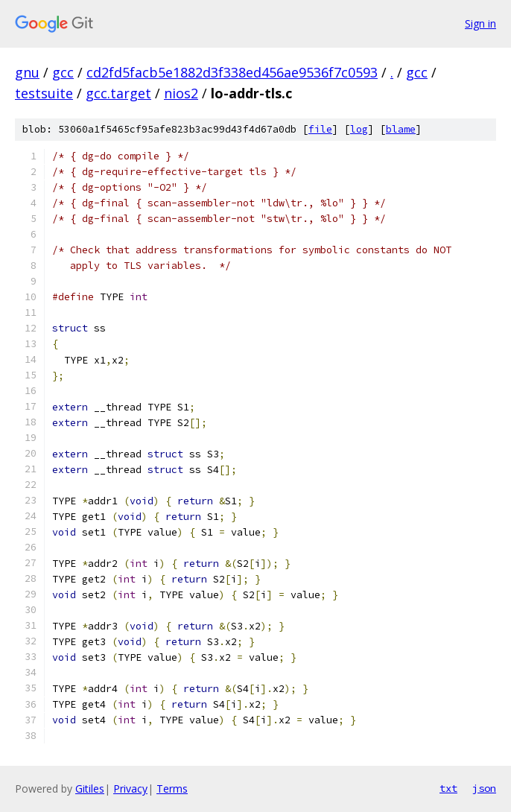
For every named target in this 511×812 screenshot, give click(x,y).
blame (401, 129)
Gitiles (90, 789)
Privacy (130, 789)
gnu (27, 72)
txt (448, 788)
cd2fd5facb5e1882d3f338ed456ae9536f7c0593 (232, 72)
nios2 (181, 93)
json (484, 788)
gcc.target (118, 93)
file (320, 129)
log (359, 129)
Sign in (480, 23)
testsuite (44, 93)
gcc (63, 72)
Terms (172, 789)
